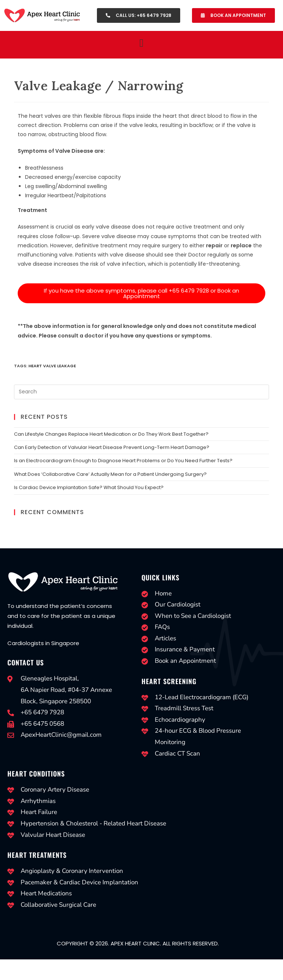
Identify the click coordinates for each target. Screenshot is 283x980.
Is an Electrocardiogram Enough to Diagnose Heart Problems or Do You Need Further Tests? (123, 461)
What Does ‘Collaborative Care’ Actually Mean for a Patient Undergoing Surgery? (110, 474)
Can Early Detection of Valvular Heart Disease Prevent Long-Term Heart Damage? (112, 447)
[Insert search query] (141, 392)
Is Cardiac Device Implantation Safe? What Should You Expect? (89, 487)
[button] (141, 43)
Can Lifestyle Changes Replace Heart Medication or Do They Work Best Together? (111, 434)
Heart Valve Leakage (52, 366)
